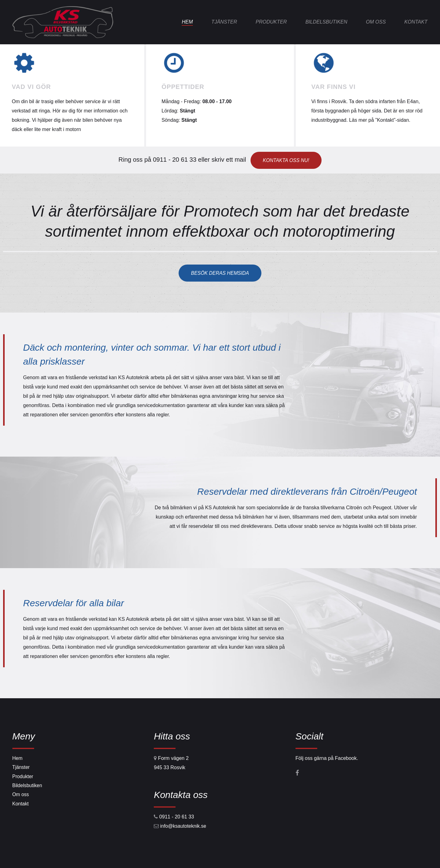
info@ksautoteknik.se (184, 826)
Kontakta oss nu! (286, 160)
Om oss (376, 22)
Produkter (271, 22)
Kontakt (416, 22)
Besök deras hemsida (220, 273)
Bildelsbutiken (326, 22)
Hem (187, 22)
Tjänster (224, 22)
